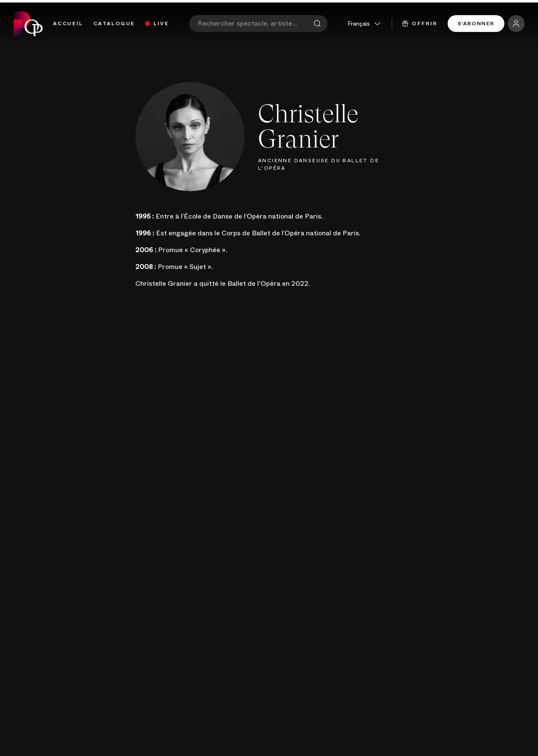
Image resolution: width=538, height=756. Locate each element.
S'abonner (476, 24)
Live (161, 24)
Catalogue (114, 24)
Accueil (68, 24)
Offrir (420, 24)
